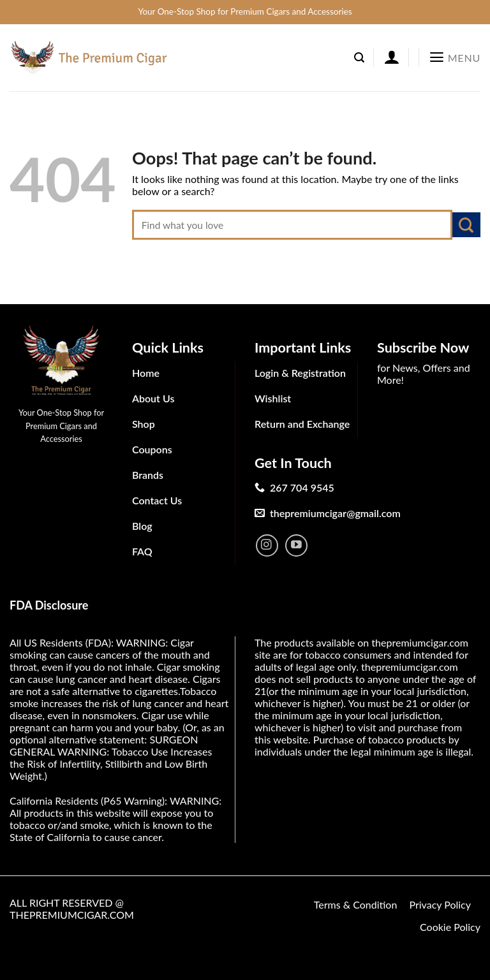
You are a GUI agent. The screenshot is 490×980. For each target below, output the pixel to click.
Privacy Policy (440, 904)
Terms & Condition (356, 904)
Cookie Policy (450, 927)
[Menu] (455, 57)
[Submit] (466, 225)
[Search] (359, 58)
